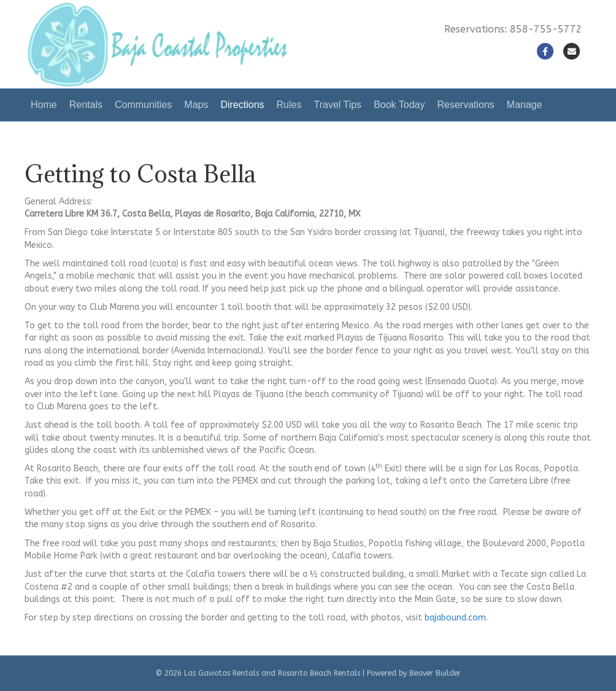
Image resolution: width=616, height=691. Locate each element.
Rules (289, 105)
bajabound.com (455, 618)
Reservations (465, 105)
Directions (242, 105)
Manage (525, 105)
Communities (143, 105)
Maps (196, 105)
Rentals (86, 105)
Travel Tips (337, 105)
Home (44, 105)
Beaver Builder (435, 673)
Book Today (399, 105)
